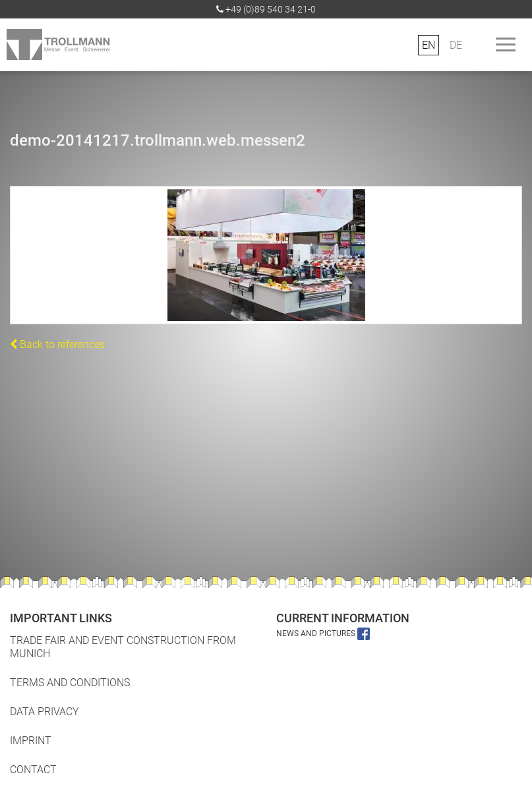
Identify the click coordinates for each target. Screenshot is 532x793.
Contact (33, 770)
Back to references (57, 344)
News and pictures (323, 633)
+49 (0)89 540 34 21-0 (271, 9)
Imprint (31, 741)
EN (429, 45)
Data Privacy (44, 712)
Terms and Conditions (70, 683)
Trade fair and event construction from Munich (123, 647)
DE (456, 45)
